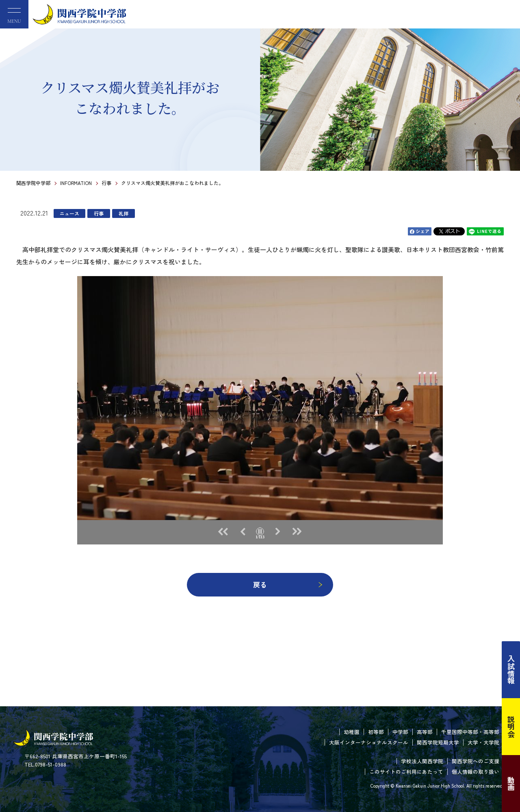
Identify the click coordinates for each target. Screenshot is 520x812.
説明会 (511, 727)
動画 (511, 784)
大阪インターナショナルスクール (369, 742)
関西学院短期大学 (438, 742)
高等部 (425, 732)
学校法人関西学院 (422, 761)
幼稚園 (352, 732)
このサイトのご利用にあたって (406, 772)
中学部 (400, 732)
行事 (106, 183)
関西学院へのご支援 (476, 761)
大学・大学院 (483, 742)
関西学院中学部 (33, 183)
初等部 (376, 732)
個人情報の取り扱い (476, 772)
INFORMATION (76, 183)
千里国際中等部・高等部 (470, 732)
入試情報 (511, 670)
